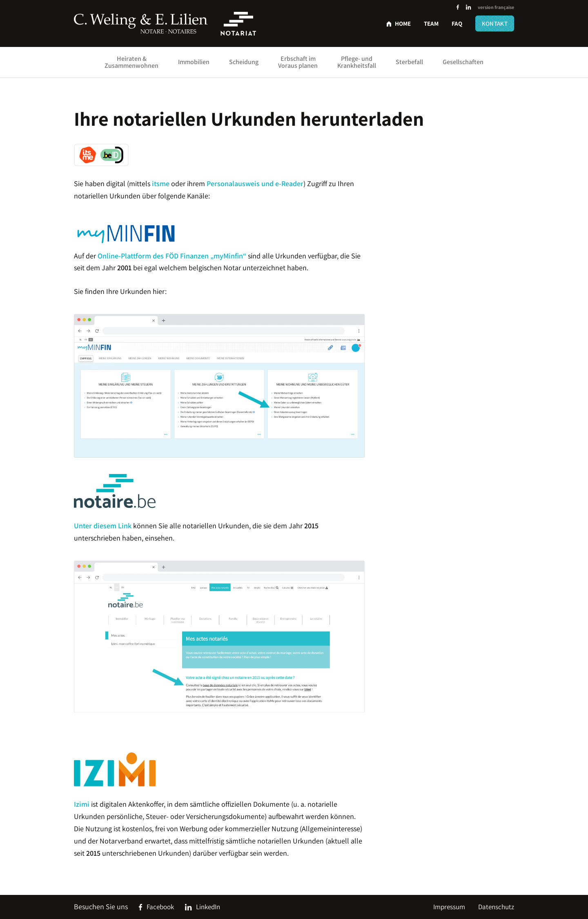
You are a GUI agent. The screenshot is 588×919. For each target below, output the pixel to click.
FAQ (457, 23)
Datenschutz (496, 907)
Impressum (449, 907)
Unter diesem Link (103, 526)
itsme (161, 184)
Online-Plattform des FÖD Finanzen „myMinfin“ (172, 256)
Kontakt (495, 23)
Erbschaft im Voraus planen (298, 62)
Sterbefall (409, 62)
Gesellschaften (463, 62)
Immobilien (194, 62)
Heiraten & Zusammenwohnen (131, 62)
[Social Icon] (458, 8)
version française (496, 7)
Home (403, 23)
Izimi (82, 804)
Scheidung (244, 62)
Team (431, 23)
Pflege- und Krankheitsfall (357, 62)
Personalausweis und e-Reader (255, 184)
